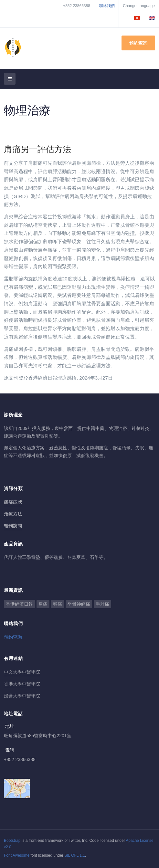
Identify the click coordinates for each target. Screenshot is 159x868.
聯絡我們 (107, 6)
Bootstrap (12, 841)
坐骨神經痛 (79, 604)
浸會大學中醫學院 (22, 696)
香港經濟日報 (19, 604)
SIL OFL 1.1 (75, 855)
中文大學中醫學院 (22, 672)
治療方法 (13, 514)
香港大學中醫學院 (22, 684)
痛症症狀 (13, 502)
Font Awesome (17, 855)
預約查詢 (138, 43)
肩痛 (43, 604)
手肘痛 (102, 604)
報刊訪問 (13, 526)
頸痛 (58, 604)
